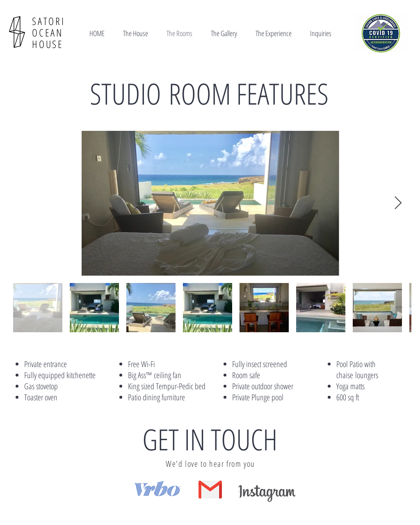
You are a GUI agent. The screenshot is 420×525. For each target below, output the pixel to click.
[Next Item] (398, 203)
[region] (160, 492)
